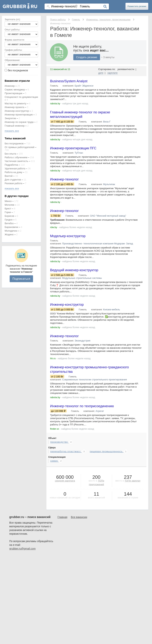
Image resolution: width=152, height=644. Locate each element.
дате (101, 73)
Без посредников (14, 143)
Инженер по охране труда (19, 122)
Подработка (11, 165)
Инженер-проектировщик (19, 115)
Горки (8, 212)
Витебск (9, 223)
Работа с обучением (16, 157)
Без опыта (10, 154)
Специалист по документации (21, 97)
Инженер (10, 86)
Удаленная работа (15, 169)
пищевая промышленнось (107, 451)
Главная (62, 517)
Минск (8, 201)
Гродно (9, 220)
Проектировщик (13, 93)
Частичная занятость (16, 161)
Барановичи (11, 227)
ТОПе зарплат (133, 481)
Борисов (9, 216)
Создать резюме (87, 57)
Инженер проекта (14, 107)
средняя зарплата (65, 481)
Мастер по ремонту (15, 103)
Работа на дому (13, 172)
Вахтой (9, 176)
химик (54, 461)
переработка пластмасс (66, 451)
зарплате (113, 73)
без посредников (18, 70)
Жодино (9, 234)
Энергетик (10, 118)
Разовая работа (13, 183)
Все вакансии (79, 517)
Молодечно (11, 231)
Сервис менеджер (15, 90)
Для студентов (13, 180)
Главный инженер (15, 126)
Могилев (9, 205)
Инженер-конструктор (17, 111)
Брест (8, 209)
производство (59, 442)
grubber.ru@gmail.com (22, 549)
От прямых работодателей (19, 147)
